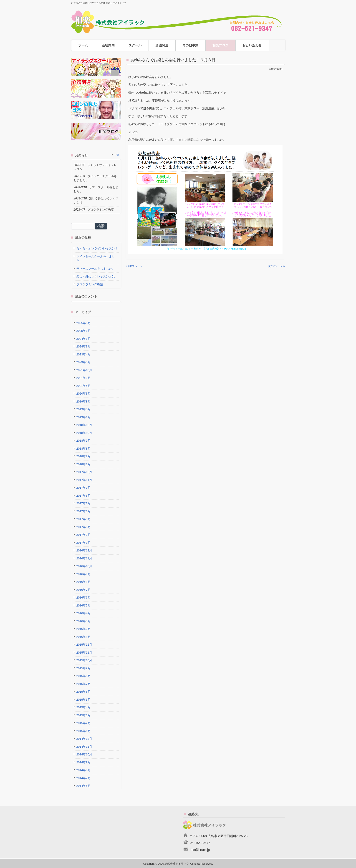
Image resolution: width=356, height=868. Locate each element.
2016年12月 (84, 550)
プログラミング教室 (90, 284)
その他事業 (190, 45)
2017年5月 (83, 519)
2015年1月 (83, 731)
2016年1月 (83, 637)
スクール (135, 45)
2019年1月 (83, 417)
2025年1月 (83, 331)
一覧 (116, 155)
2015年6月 (83, 692)
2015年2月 (83, 723)
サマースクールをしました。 (96, 269)
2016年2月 (83, 629)
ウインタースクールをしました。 (96, 259)
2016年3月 (83, 621)
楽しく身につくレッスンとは (96, 276)
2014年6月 (83, 786)
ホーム (83, 45)
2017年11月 (84, 480)
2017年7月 (83, 503)
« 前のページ (134, 266)
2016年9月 (83, 574)
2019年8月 (83, 401)
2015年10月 (84, 660)
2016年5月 (83, 605)
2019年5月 (83, 409)
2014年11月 (84, 747)
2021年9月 (83, 378)
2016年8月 (83, 582)
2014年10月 (84, 754)
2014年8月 (83, 770)
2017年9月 (83, 488)
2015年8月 (83, 676)
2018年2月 (83, 456)
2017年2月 (83, 535)
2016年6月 (83, 598)
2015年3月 (83, 715)
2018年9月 (83, 441)
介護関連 (162, 45)
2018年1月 (83, 464)
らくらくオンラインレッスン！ (97, 248)
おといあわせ (252, 45)
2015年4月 (83, 707)
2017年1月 (83, 543)
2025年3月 (83, 323)
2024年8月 (83, 339)
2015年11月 (84, 653)
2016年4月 (83, 613)
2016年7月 (83, 590)
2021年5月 (83, 386)
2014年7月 (83, 778)
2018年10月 (84, 433)
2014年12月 (84, 739)
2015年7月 (83, 684)
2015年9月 (83, 668)
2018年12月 (84, 425)
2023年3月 (83, 362)
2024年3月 (83, 346)
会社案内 (108, 45)
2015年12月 (84, 645)
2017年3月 (83, 527)
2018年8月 (83, 449)
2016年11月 (84, 558)
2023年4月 (83, 354)
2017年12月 (84, 472)
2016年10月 (84, 566)
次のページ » (276, 266)
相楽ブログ (220, 45)
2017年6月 (83, 511)
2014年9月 (83, 762)
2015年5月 (83, 700)
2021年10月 (84, 370)
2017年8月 (83, 496)
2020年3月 (83, 394)
